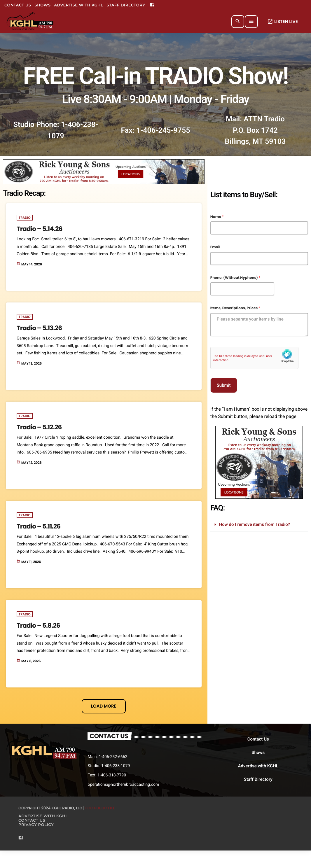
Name (217, 217)
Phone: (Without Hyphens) (235, 278)
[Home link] (30, 22)
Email (215, 247)
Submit (224, 385)
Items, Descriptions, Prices (235, 308)
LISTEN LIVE (283, 22)
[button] (259, 525)
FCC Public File (100, 808)
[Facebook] (152, 5)
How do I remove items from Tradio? (255, 524)
